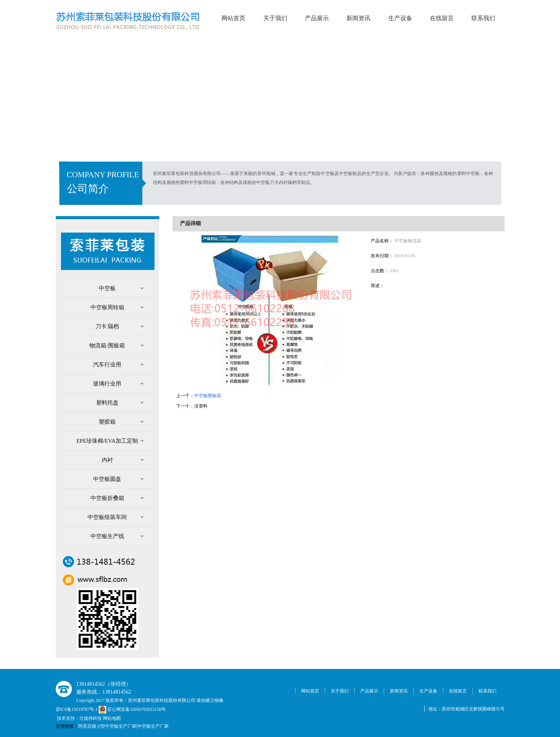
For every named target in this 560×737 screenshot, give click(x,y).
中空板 (121, 288)
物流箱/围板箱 (117, 346)
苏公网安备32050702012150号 (132, 709)
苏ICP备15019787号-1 (77, 709)
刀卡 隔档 (120, 326)
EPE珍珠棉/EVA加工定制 (110, 441)
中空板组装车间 (116, 517)
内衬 (123, 460)
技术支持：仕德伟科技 (79, 718)
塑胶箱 (121, 422)
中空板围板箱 (208, 396)
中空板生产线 (117, 536)
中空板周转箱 (117, 307)
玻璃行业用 (119, 384)
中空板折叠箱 (117, 498)
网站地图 (112, 718)
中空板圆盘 (119, 479)
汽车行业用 (119, 365)
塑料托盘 (120, 403)
